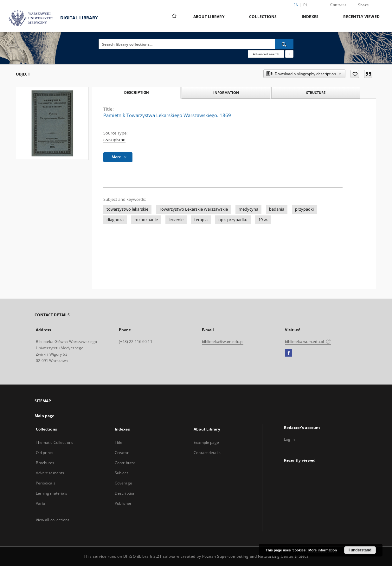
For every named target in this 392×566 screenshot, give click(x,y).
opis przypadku (233, 220)
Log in (289, 439)
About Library (209, 17)
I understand (360, 550)
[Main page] (174, 16)
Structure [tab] (316, 92)
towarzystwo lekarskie (127, 209)
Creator (122, 453)
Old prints (45, 453)
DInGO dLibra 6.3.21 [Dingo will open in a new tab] (143, 556)
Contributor (125, 463)
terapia (201, 220)
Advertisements (50, 473)
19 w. (263, 220)
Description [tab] (136, 93)
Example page (206, 442)
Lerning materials (52, 493)
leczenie (176, 220)
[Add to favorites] (355, 74)
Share (363, 5)
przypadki (304, 209)
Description (125, 493)
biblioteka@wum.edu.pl (223, 342)
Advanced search (266, 54)
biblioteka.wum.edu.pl (308, 342)
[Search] (284, 44)
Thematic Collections (55, 442)
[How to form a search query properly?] (289, 54)
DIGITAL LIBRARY (51, 18)
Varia (41, 503)
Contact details (207, 453)
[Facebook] (289, 353)
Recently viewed (361, 17)
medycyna (248, 209)
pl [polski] (305, 5)
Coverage (123, 483)
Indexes (310, 17)
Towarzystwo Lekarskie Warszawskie (193, 209)
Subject (121, 473)
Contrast (338, 5)
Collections (263, 17)
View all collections (53, 520)
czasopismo (114, 140)
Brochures (45, 463)
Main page (45, 416)
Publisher (123, 503)
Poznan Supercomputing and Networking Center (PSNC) (255, 556)
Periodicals (46, 483)
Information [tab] (226, 92)
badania (277, 209)
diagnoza (115, 220)
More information (323, 550)
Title (119, 442)
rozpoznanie (146, 220)
